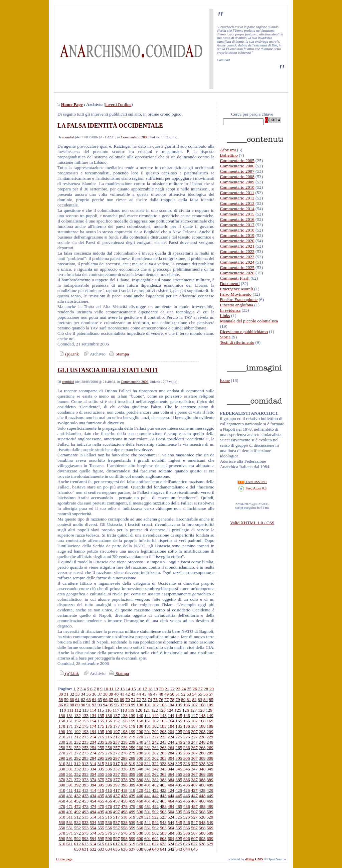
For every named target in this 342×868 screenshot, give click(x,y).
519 (132, 817)
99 (133, 705)
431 (70, 796)
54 (194, 694)
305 (179, 758)
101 (148, 705)
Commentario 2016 (237, 219)
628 (202, 844)
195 (101, 732)
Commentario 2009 (237, 182)
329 (210, 764)
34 (83, 694)
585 (179, 833)
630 (77, 849)
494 (93, 812)
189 (210, 726)
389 (210, 780)
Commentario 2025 (237, 267)
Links (225, 316)
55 (200, 694)
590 (62, 838)
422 (155, 790)
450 (62, 801)
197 (117, 732)
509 (210, 812)
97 (122, 705)
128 (201, 710)
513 (85, 817)
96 (116, 705)
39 (111, 694)
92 (94, 705)
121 (147, 710)
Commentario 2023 (237, 257)
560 (140, 828)
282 (155, 753)
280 (140, 753)
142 (155, 715)
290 (62, 758)
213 (85, 737)
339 (132, 769)
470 (62, 806)
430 (62, 796)
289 (210, 753)
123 (162, 710)
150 (62, 721)
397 (117, 785)
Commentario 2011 (237, 193)
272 (77, 753)
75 (155, 699)
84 (206, 699)
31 (66, 694)
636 (124, 849)
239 (132, 742)
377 (117, 780)
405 (179, 785)
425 (179, 790)
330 (62, 769)
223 (163, 737)
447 (194, 796)
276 (109, 753)
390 (62, 785)
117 (116, 710)
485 (179, 806)
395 (101, 785)
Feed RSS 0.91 (252, 482)
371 (70, 780)
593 (85, 838)
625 (179, 844)
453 (85, 801)
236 (109, 742)
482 (155, 806)
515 (101, 817)
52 (183, 694)
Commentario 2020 (237, 241)
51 (178, 694)
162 (155, 721)
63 (89, 699)
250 (62, 748)
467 (194, 801)
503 (163, 812)
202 (155, 732)
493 (85, 812)
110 (63, 710)
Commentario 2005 (237, 161)
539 (132, 822)
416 (109, 790)
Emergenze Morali (236, 289)
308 (202, 758)
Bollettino (229, 155)
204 (171, 732)
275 (101, 753)
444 (171, 796)
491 (70, 812)
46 (150, 694)
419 (132, 790)
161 (148, 721)
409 (210, 785)
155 (101, 721)
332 (77, 769)
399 (132, 785)
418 (124, 790)
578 (124, 833)
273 (85, 753)
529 (210, 817)
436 (109, 796)
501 (148, 812)
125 (178, 710)
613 (85, 844)
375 (101, 780)
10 (106, 689)
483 (163, 806)
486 (187, 806)
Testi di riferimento (237, 342)
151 (70, 721)
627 (194, 844)
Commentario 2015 (237, 214)
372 (77, 780)
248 (202, 742)
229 (210, 737)
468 (202, 801)
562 (155, 828)
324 (171, 764)
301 (148, 758)
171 (70, 726)
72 (139, 699)
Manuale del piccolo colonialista (249, 321)
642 (171, 849)
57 (211, 694)
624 (171, 844)
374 (93, 780)
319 (132, 764)
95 (111, 705)
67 (111, 699)
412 (77, 790)
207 (194, 732)
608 (202, 838)
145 (179, 715)
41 (122, 694)
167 (194, 721)
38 (105, 694)
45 (144, 694)
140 (140, 715)
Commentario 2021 (237, 246)
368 (202, 774)
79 (178, 699)
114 (93, 710)
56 (206, 694)
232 (77, 742)
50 (172, 694)
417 (116, 790)
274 (93, 753)
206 (187, 732)
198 (124, 732)
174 (93, 726)
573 (85, 833)
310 (62, 764)
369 (210, 774)
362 (155, 774)
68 (116, 699)
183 (163, 726)
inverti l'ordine (118, 104)
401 (148, 785)
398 (124, 785)
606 (187, 838)
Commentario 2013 (237, 203)
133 (85, 715)
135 (101, 715)
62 (83, 699)
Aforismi (228, 150)
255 (101, 748)
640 (155, 849)
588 (202, 833)
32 (72, 694)
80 (183, 699)
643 (179, 849)
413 (85, 790)
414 (93, 790)
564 (171, 828)
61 (77, 699)
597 (117, 838)
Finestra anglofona (236, 305)
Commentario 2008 (237, 177)
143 (163, 715)
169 (210, 721)
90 (83, 705)
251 (70, 748)
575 (101, 833)
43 (133, 694)
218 (124, 737)
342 (155, 769)
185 (179, 726)
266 (187, 748)
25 (189, 689)
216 (109, 737)
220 (140, 737)
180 (140, 726)
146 (187, 715)
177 (117, 726)
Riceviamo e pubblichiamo (244, 332)
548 (202, 822)
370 (62, 780)
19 (156, 689)
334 (93, 769)
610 (62, 844)
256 (109, 748)
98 (127, 705)
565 (179, 828)
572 (77, 833)
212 (77, 737)
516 (109, 817)
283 (163, 753)
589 (210, 833)
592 (77, 838)
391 (70, 785)
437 (117, 796)
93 (100, 705)
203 (163, 732)
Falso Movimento (235, 294)
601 (148, 838)
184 (171, 726)
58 (61, 699)
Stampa (118, 354)
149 (210, 715)
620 (140, 844)
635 (117, 849)
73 (144, 699)
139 (132, 715)
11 (111, 689)
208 (202, 732)
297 (117, 758)
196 (109, 732)
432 (77, 796)
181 (148, 726)
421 (148, 790)
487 (194, 806)
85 (211, 699)
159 (132, 721)
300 (140, 758)
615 (101, 844)
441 (148, 796)
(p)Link (68, 354)
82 (194, 699)
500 (140, 812)
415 (101, 790)
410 (62, 790)
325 (179, 764)
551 (70, 828)
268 (202, 748)
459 (132, 801)
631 (85, 849)
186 (187, 726)
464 (171, 801)
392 (77, 785)
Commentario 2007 (237, 171)
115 (101, 710)
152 (77, 721)
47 (155, 694)
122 (155, 710)
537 (117, 822)
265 (179, 748)
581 (148, 833)
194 (93, 732)
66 (105, 699)
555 (101, 828)
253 (85, 748)
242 (155, 742)
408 (202, 785)
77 (166, 699)
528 (202, 817)
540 (140, 822)
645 (194, 849)
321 (148, 764)
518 (124, 817)
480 (140, 806)
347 (194, 769)
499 (132, 812)
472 (77, 806)
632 (93, 849)
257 (117, 748)
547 (194, 822)
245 (179, 742)
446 (187, 796)
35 (89, 694)
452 (77, 801)
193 (85, 732)
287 (194, 753)
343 (163, 769)
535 (101, 822)
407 (194, 785)
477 (117, 806)
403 (163, 785)
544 (171, 822)
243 (163, 742)
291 (70, 758)
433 (85, 796)
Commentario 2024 (237, 262)
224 (171, 737)
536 (109, 822)
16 (139, 689)
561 (148, 828)
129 (209, 710)
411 (70, 790)
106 (187, 705)
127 (193, 710)
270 (62, 753)
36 (94, 694)
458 (124, 801)
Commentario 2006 (135, 137)
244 (171, 742)
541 (148, 822)
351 (70, 774)
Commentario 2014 (237, 209)
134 (93, 715)
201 (148, 732)
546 (187, 822)
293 (85, 758)
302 (155, 758)
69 (122, 699)
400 (140, 785)
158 (124, 721)
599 (132, 838)
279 (132, 753)
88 (72, 705)
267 (194, 748)
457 (117, 801)
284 (171, 753)
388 (202, 780)
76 (161, 699)
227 (194, 737)
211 (70, 737)
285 (179, 753)
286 (187, 753)
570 (62, 833)
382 (155, 780)
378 (124, 780)
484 (171, 806)
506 (187, 812)
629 (210, 844)
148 (202, 715)
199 (132, 732)
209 (210, 732)
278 (124, 753)
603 (163, 838)
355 (101, 774)
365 (179, 774)
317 (116, 764)
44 (139, 694)
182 (155, 726)
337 (117, 769)
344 (171, 769)
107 (194, 705)
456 (109, 801)
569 (210, 828)
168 (202, 721)
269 (210, 748)
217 (116, 737)
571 (70, 833)
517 (116, 817)
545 (179, 822)
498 (124, 812)
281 (148, 753)
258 (124, 748)
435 (101, 796)
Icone (225, 380)
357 (117, 774)
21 (167, 689)
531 (70, 822)
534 (93, 822)
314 (93, 764)
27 (200, 689)
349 (210, 769)
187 (194, 726)
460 (140, 801)
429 (210, 790)
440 (140, 796)
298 (124, 758)
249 (210, 742)
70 (127, 699)
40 (116, 694)
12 (117, 689)
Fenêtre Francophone (239, 300)
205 (179, 732)
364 (171, 774)
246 (187, 742)
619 (132, 844)
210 (62, 737)
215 (101, 737)
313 (85, 764)
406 (187, 785)
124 (170, 710)
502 (155, 812)
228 (202, 737)
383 (163, 780)
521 (148, 817)
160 (140, 721)
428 (202, 790)
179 (132, 726)
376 (109, 780)
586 (187, 833)
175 (101, 726)
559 (132, 828)
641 (163, 849)
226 (186, 737)
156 (109, 721)
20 (161, 689)
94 (105, 705)
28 (206, 689)
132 (77, 715)
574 (93, 833)
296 (109, 758)
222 (155, 737)
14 (128, 689)
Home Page (72, 104)
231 (70, 742)
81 (189, 699)
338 (124, 769)
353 (85, 774)
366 (187, 774)
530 (62, 822)
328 (202, 764)
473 (85, 806)
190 (62, 732)
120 (139, 710)
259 (132, 748)
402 (155, 785)
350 (62, 774)
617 (116, 844)
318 (124, 764)
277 (117, 753)
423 (163, 790)
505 (179, 812)
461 (148, 801)
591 (70, 838)
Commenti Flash (235, 278)
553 (85, 828)
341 (148, 769)
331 (70, 769)
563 (163, 828)
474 (93, 806)
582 (155, 833)
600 (140, 838)
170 (62, 726)
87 (66, 705)
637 (132, 849)
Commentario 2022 (237, 251)
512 (77, 817)
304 (171, 758)
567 (194, 828)
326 (186, 764)
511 (70, 817)
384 (171, 780)
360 (140, 774)
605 (179, 838)
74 (150, 699)
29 (212, 689)
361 (148, 774)
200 (140, 732)
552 (77, 828)
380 (140, 780)
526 (186, 817)
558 (124, 828)
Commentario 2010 (237, 187)
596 (109, 838)
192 (77, 732)
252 (77, 748)
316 (109, 764)
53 (189, 694)
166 (187, 721)
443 (163, 796)
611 (70, 844)
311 (70, 764)
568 (202, 828)
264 (171, 748)
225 (179, 737)
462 (155, 801)
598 (124, 838)
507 (194, 812)
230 (62, 742)
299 (132, 758)
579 (132, 833)
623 (163, 844)
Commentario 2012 (237, 198)
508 (202, 812)
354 (93, 774)
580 (140, 833)
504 (171, 812)
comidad (68, 137)
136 (109, 715)
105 (179, 705)
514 (93, 817)
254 (93, 748)
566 (187, 828)
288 (202, 753)
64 (94, 699)
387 (194, 780)
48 (161, 694)
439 (132, 796)
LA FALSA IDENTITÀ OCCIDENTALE (110, 126)
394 (93, 785)
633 (101, 849)
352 (77, 774)
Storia (225, 337)
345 (179, 769)
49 (166, 694)
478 (124, 806)
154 (93, 721)
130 (62, 715)
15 (133, 689)
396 (109, 785)
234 (93, 742)
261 (148, 748)
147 (194, 715)
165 (179, 721)
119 (131, 710)
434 (93, 796)
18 (150, 689)
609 (210, 838)
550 (62, 828)
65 (100, 699)
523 (163, 817)
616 (109, 844)
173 (85, 726)
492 (77, 812)
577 (117, 833)
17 (145, 689)
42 (127, 694)
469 (210, 801)
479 (132, 806)
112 (78, 710)
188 (202, 726)
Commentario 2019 (237, 235)
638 (140, 849)
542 (155, 822)
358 (124, 774)
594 (93, 838)
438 (124, 796)
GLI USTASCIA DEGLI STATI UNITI (108, 370)
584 (171, 833)
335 (101, 769)
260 (140, 748)
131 (70, 715)
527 (194, 817)
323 (163, 764)
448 (202, 796)
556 (109, 828)
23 (178, 689)
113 (85, 710)
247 (194, 742)
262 (155, 748)
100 (140, 705)
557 (117, 828)
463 (163, 801)
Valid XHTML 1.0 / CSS (252, 523)
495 (101, 812)
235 (101, 742)
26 (195, 689)
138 (124, 715)
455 (101, 801)
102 (155, 705)
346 (187, 769)
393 (85, 785)
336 (109, 769)
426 (186, 790)
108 (202, 705)
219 (132, 737)
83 (200, 699)
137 (117, 715)
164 (171, 721)
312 (77, 764)
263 (163, 748)
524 (171, 817)
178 (124, 726)
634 (109, 849)
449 (210, 796)
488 (202, 806)
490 (62, 812)
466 (187, 801)
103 (163, 705)
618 (124, 844)
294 (93, 758)
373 (85, 780)
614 (93, 844)
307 (194, 758)
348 (202, 769)
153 (85, 721)
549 (210, 822)
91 (89, 705)
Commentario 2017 (237, 225)
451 (70, 801)
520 (140, 817)
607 (194, 838)
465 (179, 801)
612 (77, 844)
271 (70, 753)
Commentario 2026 (237, 273)
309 (210, 758)
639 (148, 849)
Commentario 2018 (237, 230)
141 (148, 715)
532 (77, 822)
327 (194, 764)
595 (101, 838)
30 (61, 694)
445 (179, 796)
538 (124, 822)
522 (155, 817)
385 (179, 780)
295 (101, 758)
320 (140, 764)
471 (70, 806)
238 (124, 742)
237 (117, 742)
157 (117, 721)
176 (109, 726)
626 (186, 844)
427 (194, 790)
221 (148, 737)
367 (194, 774)
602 (155, 838)
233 (85, 742)
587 (194, 833)
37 (100, 694)
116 (108, 710)
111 (70, 710)
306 (187, 758)
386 (187, 780)
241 (148, 742)
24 (184, 689)
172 (77, 726)
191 (70, 732)
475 (101, 806)
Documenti (230, 283)
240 (140, 742)
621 (148, 844)
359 (132, 774)
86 (61, 705)
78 (172, 699)
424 (171, 790)
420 (140, 790)
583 (163, 833)
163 (163, 721)
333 (85, 769)
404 (171, 785)
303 (163, 758)
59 (66, 699)
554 (93, 828)
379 (132, 780)
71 (133, 699)
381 (148, 780)
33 (77, 694)
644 (187, 849)
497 (117, 812)
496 (109, 812)
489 (210, 806)
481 (148, 806)
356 (109, 774)
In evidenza (230, 310)
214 (93, 737)
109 (210, 705)
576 (109, 833)
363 (163, 774)
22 (173, 689)
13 (122, 689)
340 (140, 769)
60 (72, 699)
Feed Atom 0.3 (252, 488)
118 (124, 710)
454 (93, 801)
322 (155, 764)
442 (155, 796)
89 (77, 705)
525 (179, 817)
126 (186, 710)
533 (85, 822)
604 (171, 838)
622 (155, 844)
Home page (64, 859)
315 (101, 764)
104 (171, 705)
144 (171, 715)
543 (163, 822)
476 (109, 806)
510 (62, 817)
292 (77, 758)
